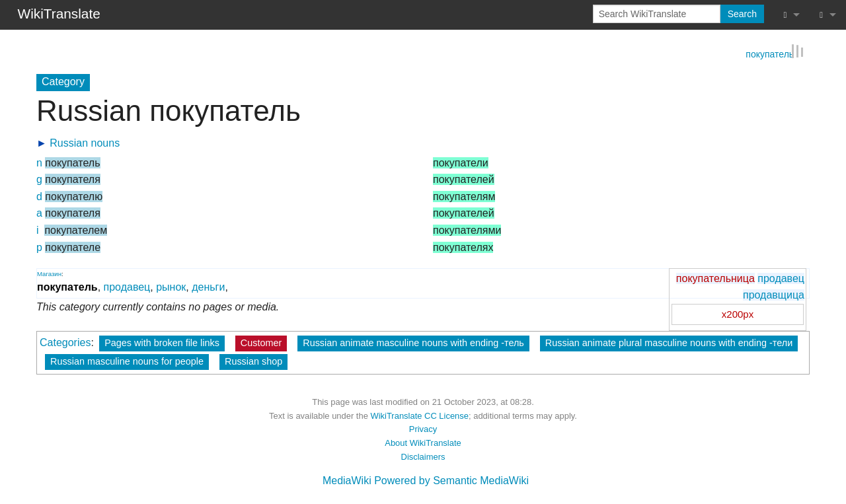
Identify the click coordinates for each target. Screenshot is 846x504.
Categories (65, 342)
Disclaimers (423, 456)
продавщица (774, 294)
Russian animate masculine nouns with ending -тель (413, 342)
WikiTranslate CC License (419, 414)
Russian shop (253, 361)
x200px (738, 313)
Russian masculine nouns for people (127, 361)
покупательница (715, 277)
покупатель (770, 53)
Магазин (49, 272)
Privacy (423, 428)
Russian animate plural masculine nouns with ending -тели (669, 342)
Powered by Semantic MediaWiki (451, 480)
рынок (171, 286)
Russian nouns (85, 142)
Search (742, 14)
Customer (261, 342)
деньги (208, 286)
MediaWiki (347, 480)
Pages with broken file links (162, 342)
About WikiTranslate (423, 442)
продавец (781, 277)
